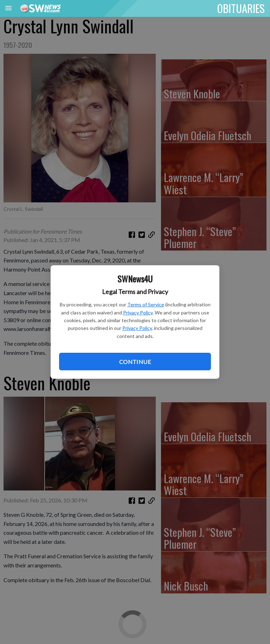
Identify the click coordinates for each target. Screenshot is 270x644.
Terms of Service (146, 304)
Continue (135, 362)
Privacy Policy (138, 313)
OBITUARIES (241, 8)
